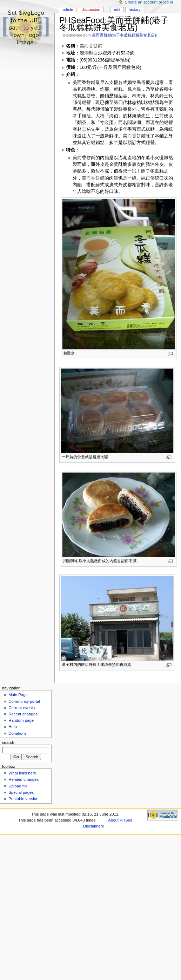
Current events (22, 708)
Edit (117, 9)
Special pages (21, 792)
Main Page (18, 695)
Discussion (91, 9)
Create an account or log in (149, 2)
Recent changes (23, 714)
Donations (18, 733)
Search (8, 742)
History (135, 9)
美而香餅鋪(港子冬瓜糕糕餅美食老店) (124, 35)
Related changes (24, 779)
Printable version (23, 799)
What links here (22, 773)
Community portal (24, 701)
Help (13, 727)
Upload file (18, 786)
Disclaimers (93, 826)
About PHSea (120, 820)
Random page (21, 720)
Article (68, 9)
